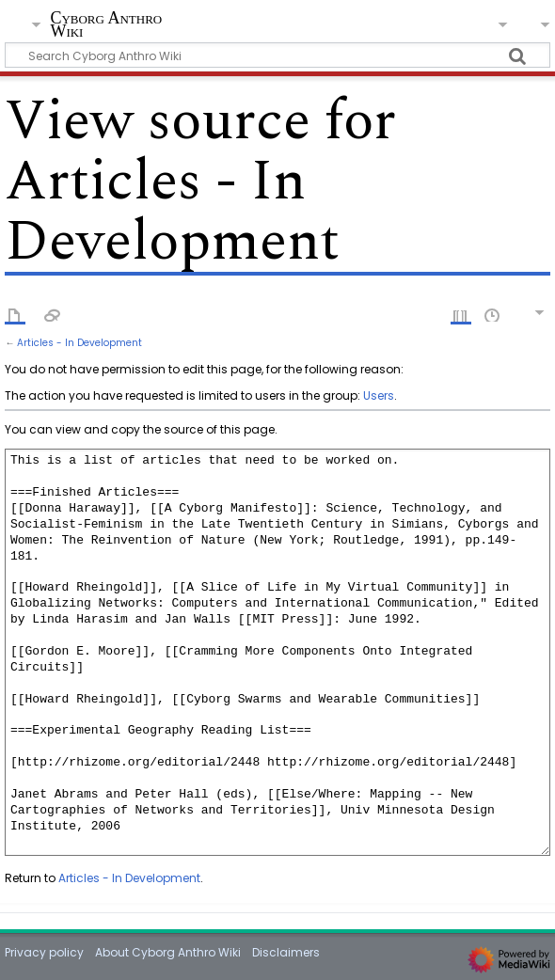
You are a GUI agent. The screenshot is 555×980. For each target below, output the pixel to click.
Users (379, 395)
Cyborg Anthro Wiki (106, 25)
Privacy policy (44, 952)
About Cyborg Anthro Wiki (168, 952)
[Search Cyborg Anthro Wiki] (277, 55)
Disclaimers (286, 952)
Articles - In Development (79, 343)
